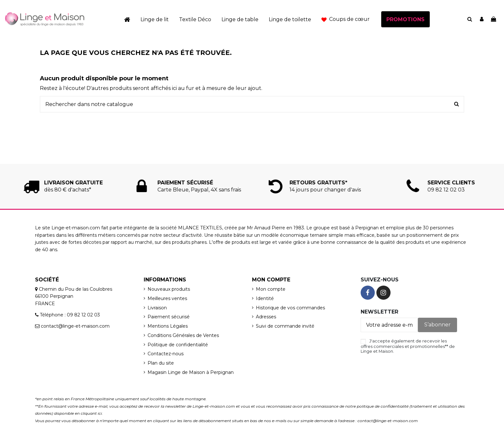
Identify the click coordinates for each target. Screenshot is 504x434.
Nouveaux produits (169, 289)
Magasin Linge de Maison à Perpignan (191, 372)
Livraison (157, 308)
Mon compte (271, 289)
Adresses (266, 317)
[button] (346, 19)
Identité (265, 298)
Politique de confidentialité (178, 345)
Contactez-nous (166, 354)
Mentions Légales (168, 326)
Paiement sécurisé (169, 317)
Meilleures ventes (167, 298)
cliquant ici (91, 413)
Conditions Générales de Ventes (183, 335)
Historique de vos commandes (290, 308)
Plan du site (161, 363)
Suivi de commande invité (285, 326)
